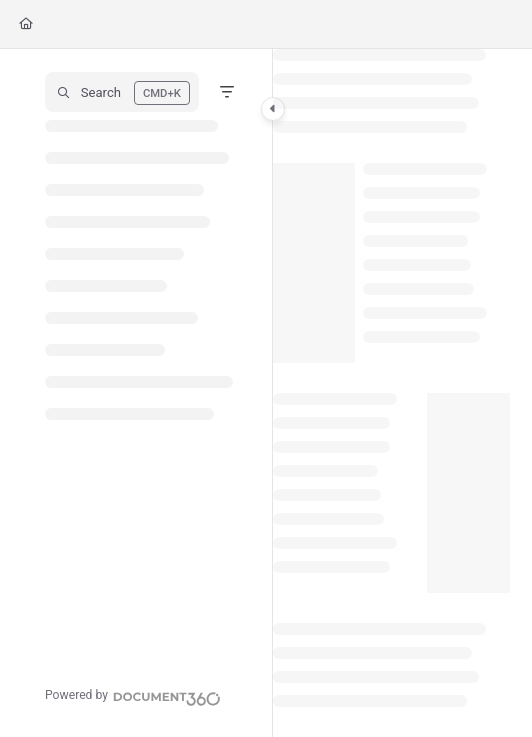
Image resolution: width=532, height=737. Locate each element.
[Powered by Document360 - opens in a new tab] (133, 696)
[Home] (26, 24)
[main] (391, 393)
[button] (122, 92)
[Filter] (227, 92)
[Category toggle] (273, 109)
